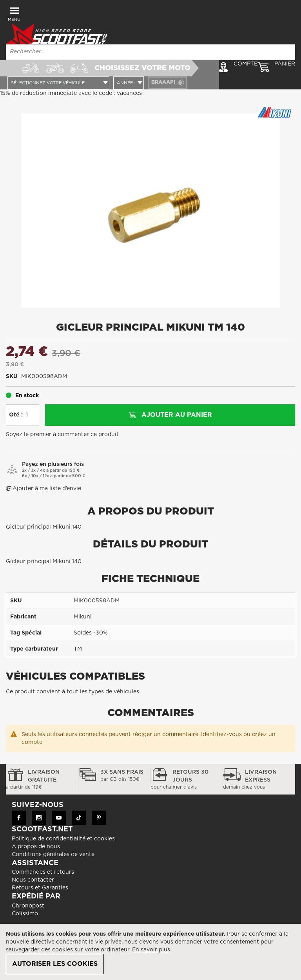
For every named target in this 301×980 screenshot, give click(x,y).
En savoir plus (151, 950)
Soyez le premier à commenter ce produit (62, 435)
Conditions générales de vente (53, 855)
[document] (150, 952)
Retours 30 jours (187, 780)
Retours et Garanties (40, 888)
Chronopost (28, 906)
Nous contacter (33, 880)
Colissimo (25, 914)
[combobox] (150, 52)
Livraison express (259, 780)
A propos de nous (36, 847)
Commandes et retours (43, 872)
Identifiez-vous (221, 735)
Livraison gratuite (42, 780)
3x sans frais (114, 776)
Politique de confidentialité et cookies (63, 839)
